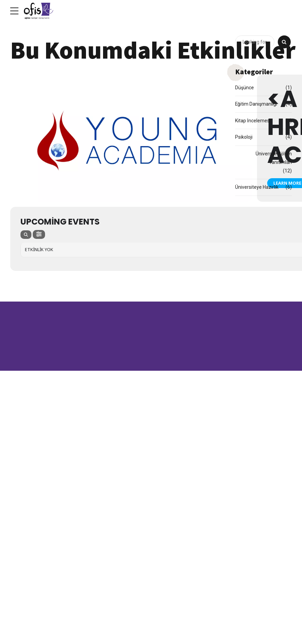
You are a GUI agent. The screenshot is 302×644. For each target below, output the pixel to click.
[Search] (284, 42)
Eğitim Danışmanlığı (256, 104)
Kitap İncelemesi (253, 121)
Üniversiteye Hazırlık (257, 187)
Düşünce (245, 88)
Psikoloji (244, 137)
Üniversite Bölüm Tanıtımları (274, 158)
